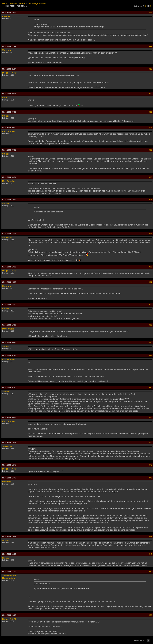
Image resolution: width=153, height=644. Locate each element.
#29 (151, 94)
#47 (151, 536)
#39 (151, 325)
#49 (151, 572)
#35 (151, 234)
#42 (151, 388)
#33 (151, 177)
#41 (151, 356)
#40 (151, 343)
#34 (151, 200)
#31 (151, 127)
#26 (151, 12)
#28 (151, 69)
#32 (151, 150)
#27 (151, 46)
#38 (151, 305)
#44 (151, 442)
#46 (151, 478)
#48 (151, 554)
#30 (151, 112)
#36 (151, 267)
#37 (151, 282)
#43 (151, 417)
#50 (151, 615)
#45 (151, 465)
